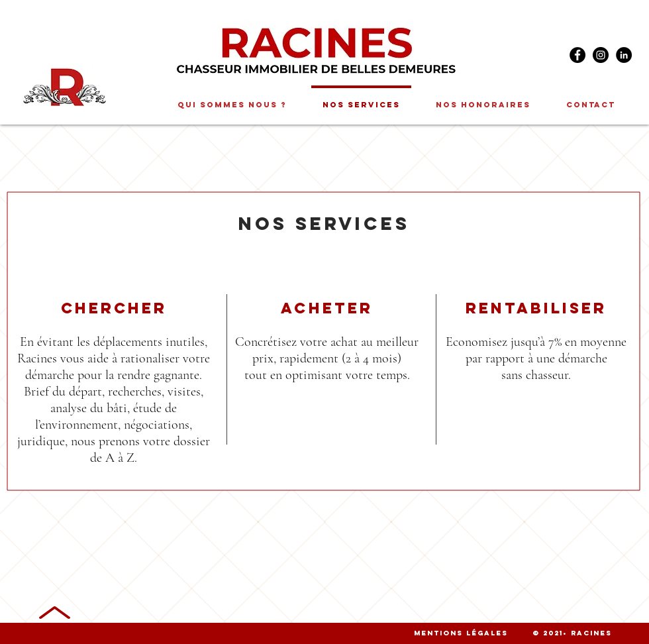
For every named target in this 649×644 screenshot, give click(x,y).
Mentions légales (461, 633)
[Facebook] (577, 55)
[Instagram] (601, 55)
